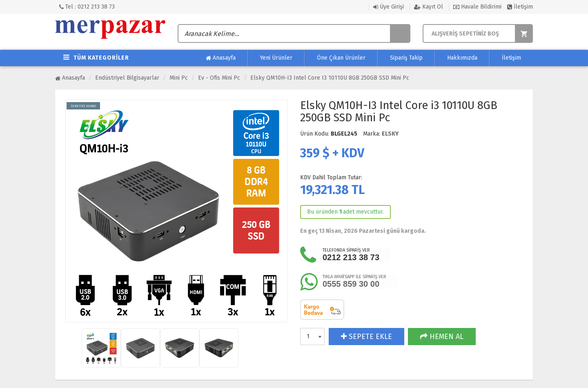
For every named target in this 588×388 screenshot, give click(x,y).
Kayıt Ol (429, 7)
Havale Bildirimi (477, 7)
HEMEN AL (442, 337)
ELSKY (390, 134)
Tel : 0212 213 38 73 (87, 7)
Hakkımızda (462, 58)
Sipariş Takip (406, 58)
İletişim (520, 7)
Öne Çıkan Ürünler (341, 58)
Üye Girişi (389, 7)
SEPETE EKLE (366, 337)
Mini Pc (179, 78)
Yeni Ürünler (276, 58)
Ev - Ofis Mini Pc (219, 78)
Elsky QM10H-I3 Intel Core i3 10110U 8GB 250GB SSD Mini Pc (330, 78)
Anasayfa (221, 58)
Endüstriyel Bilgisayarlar (127, 78)
